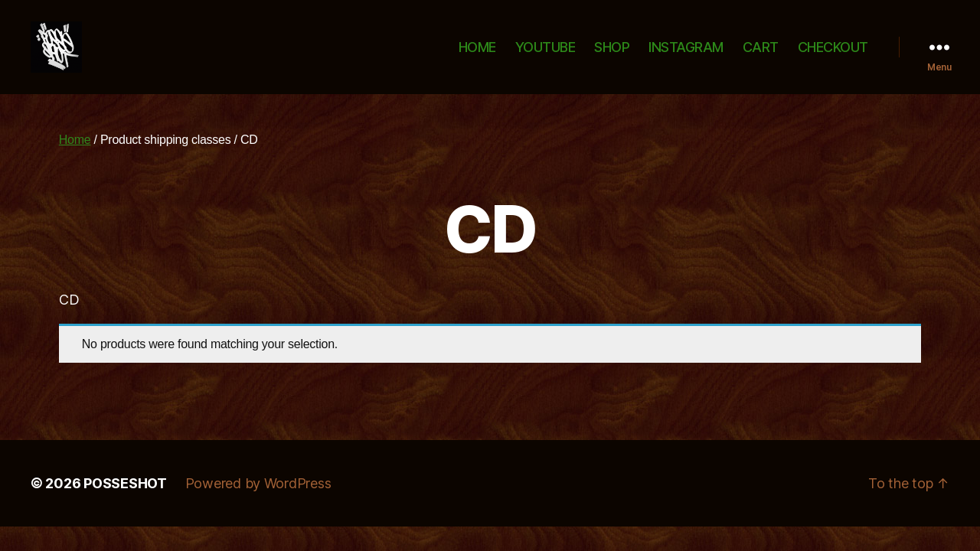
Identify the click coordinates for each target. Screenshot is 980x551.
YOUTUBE (546, 55)
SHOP (612, 55)
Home (75, 157)
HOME (477, 55)
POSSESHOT (125, 501)
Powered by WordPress (258, 501)
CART (761, 55)
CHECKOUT (833, 55)
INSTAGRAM (686, 55)
